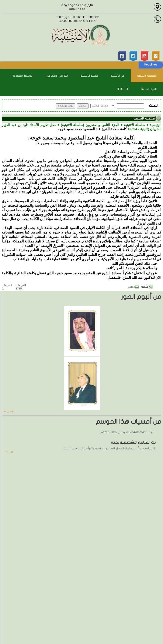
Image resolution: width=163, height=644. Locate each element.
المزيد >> (9, 412)
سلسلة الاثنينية (134, 125)
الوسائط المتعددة (23, 76)
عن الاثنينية (118, 76)
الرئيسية (155, 125)
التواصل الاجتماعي (57, 76)
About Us (123, 89)
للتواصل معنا (149, 89)
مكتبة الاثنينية (89, 76)
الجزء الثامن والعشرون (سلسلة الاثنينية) (90, 125)
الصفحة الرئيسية (147, 76)
